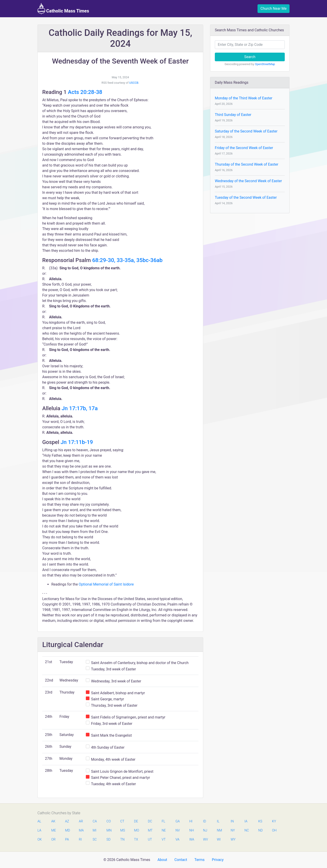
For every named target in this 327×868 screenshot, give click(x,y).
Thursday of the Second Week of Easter (246, 164)
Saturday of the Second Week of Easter (246, 131)
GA (178, 821)
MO (136, 830)
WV (205, 840)
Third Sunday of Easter (233, 115)
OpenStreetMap (265, 64)
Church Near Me (274, 9)
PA (67, 840)
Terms (199, 860)
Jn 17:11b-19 (77, 442)
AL (39, 821)
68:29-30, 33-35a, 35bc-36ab (127, 260)
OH (274, 830)
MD (67, 830)
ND (260, 830)
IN (232, 821)
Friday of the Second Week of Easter (244, 148)
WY (233, 840)
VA (177, 840)
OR (53, 840)
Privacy (218, 860)
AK (53, 821)
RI (80, 840)
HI (191, 821)
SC (95, 840)
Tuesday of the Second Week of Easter (246, 197)
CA (95, 821)
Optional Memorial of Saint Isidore (106, 584)
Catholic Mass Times (63, 9)
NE (164, 830)
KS (260, 821)
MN (109, 830)
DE (136, 821)
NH (191, 830)
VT (164, 840)
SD (109, 840)
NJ (205, 830)
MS (123, 830)
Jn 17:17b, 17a (80, 408)
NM (219, 830)
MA (81, 830)
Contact (181, 860)
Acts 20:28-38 (85, 92)
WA (191, 840)
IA (246, 821)
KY (274, 821)
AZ (67, 821)
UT (150, 840)
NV (178, 830)
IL (218, 821)
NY (233, 830)
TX (136, 840)
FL (163, 821)
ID (204, 821)
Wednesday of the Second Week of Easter (248, 181)
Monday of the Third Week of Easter (244, 98)
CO (109, 821)
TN (123, 840)
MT (150, 830)
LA (39, 830)
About (162, 860)
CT (122, 821)
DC (150, 821)
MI (94, 830)
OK (40, 840)
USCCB (134, 83)
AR (81, 821)
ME (54, 830)
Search (250, 57)
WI (219, 840)
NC (247, 830)
